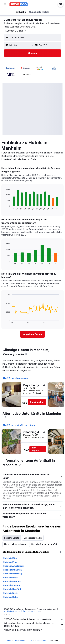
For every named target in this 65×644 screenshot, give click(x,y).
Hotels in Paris (10, 578)
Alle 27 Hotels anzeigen (15, 378)
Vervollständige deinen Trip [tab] (45, 544)
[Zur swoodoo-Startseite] (19, 4)
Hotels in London (11, 585)
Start (9, 641)
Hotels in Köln (10, 558)
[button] (5, 4)
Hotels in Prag (10, 562)
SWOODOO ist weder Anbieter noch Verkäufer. (34, 619)
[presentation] (26, 354)
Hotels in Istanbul (12, 581)
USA (30, 641)
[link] (32, 334)
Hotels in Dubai (11, 597)
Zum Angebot (37, 402)
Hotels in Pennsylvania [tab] (15, 544)
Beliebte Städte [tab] (12, 538)
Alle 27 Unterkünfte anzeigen (19, 425)
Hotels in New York (12, 589)
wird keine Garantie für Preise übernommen (22, 611)
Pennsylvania (41, 641)
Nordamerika (20, 641)
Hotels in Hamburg (12, 574)
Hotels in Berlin (11, 593)
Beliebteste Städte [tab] (33, 538)
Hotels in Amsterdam (14, 566)
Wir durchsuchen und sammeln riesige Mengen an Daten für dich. (34, 625)
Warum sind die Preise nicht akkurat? (34, 630)
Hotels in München (12, 570)
